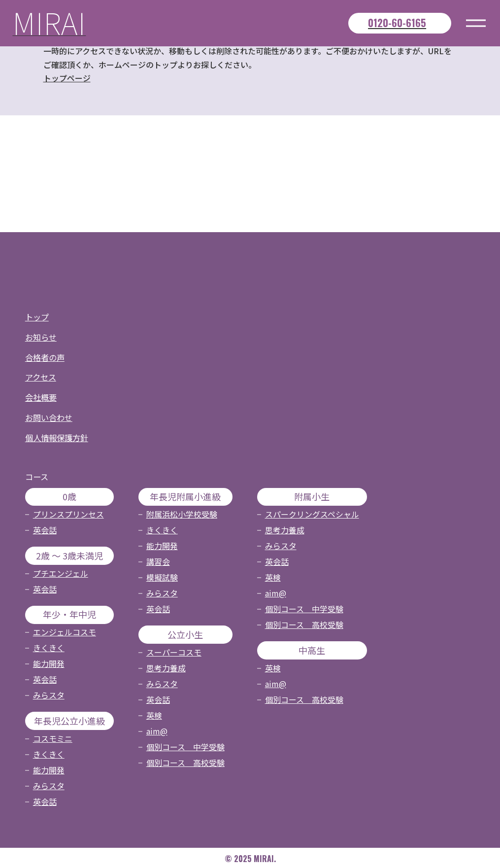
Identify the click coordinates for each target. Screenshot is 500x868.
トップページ (67, 78)
